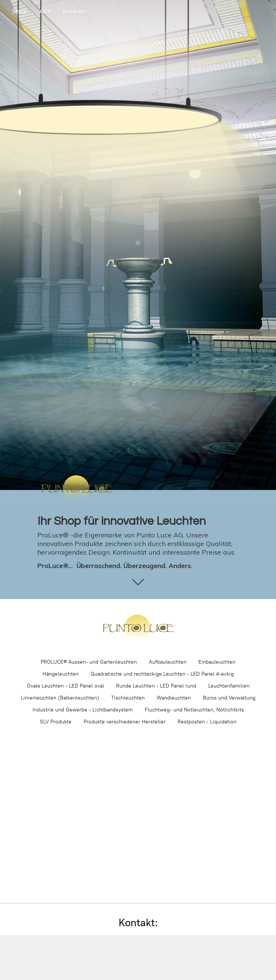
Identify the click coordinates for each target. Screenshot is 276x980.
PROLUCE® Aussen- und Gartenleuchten (89, 662)
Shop (20, 11)
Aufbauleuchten (168, 662)
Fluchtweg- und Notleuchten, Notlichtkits (194, 710)
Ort (45, 11)
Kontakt (75, 11)
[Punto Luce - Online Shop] (138, 628)
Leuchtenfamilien (229, 686)
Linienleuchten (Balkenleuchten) (60, 698)
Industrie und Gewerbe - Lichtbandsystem (83, 710)
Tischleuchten (128, 698)
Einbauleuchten (217, 662)
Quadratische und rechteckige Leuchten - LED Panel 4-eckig (162, 674)
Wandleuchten (174, 698)
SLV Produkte (56, 722)
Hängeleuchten (61, 674)
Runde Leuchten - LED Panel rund (156, 686)
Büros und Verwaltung (229, 698)
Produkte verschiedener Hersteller (125, 722)
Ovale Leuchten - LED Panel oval (65, 686)
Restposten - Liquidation (207, 722)
